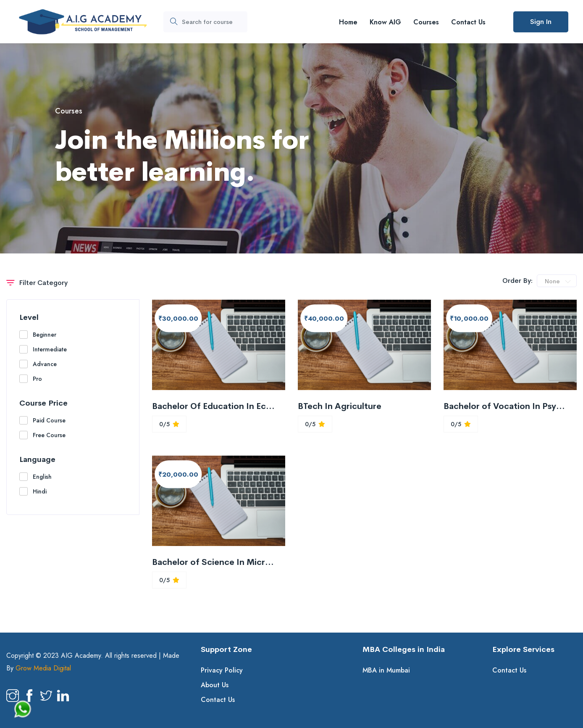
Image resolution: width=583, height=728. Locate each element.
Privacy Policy (222, 670)
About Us (215, 685)
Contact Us (468, 22)
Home (348, 22)
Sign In (541, 22)
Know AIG (385, 22)
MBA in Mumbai (386, 670)
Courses (426, 22)
